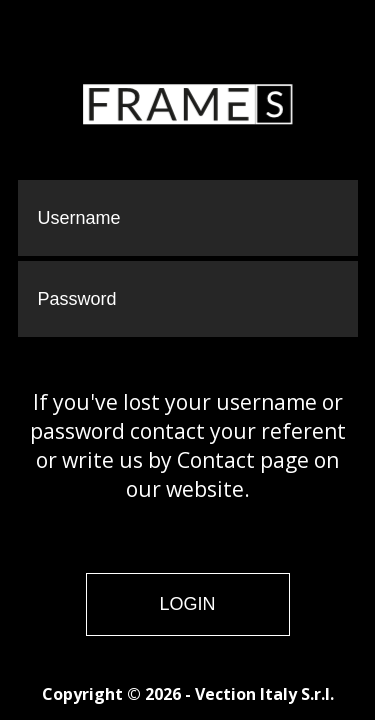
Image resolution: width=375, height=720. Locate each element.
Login (187, 604)
